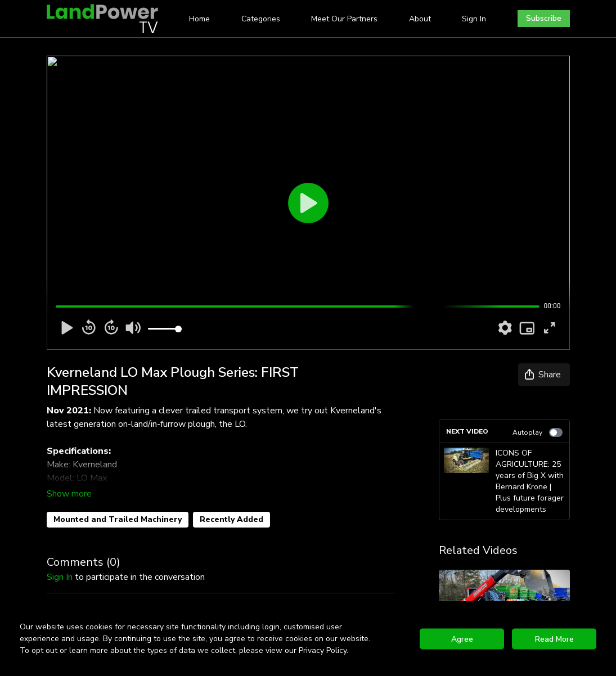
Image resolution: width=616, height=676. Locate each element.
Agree (462, 639)
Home (199, 19)
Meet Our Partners (344, 19)
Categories (261, 19)
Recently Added (231, 519)
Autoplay (538, 432)
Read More (554, 639)
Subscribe (544, 18)
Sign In (474, 19)
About (420, 19)
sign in (60, 577)
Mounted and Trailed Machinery (118, 519)
